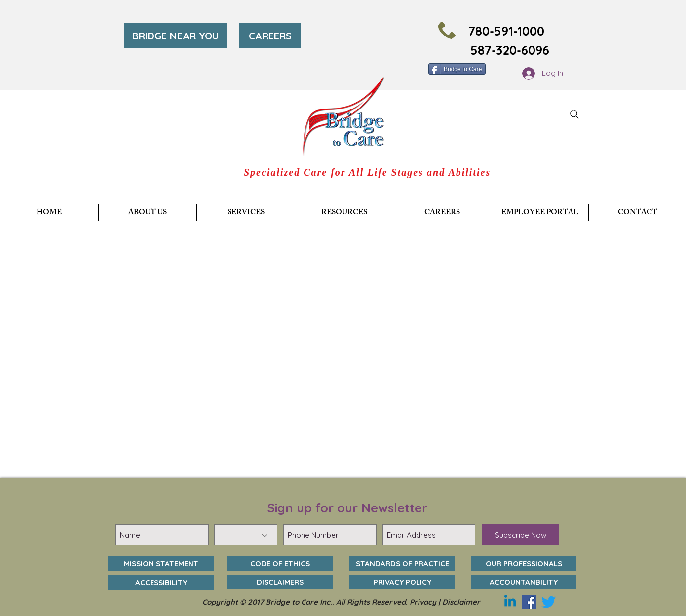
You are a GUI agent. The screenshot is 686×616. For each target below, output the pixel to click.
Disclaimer (461, 602)
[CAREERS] (270, 36)
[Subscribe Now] (520, 535)
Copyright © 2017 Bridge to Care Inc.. (269, 602)
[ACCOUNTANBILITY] (524, 582)
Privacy (423, 602)
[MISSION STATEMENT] (161, 563)
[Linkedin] (510, 602)
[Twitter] (549, 602)
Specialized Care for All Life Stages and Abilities (367, 172)
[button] (246, 213)
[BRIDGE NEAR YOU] (175, 36)
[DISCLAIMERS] (280, 582)
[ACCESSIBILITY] (161, 582)
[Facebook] (529, 602)
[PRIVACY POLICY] (402, 582)
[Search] (574, 114)
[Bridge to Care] (457, 69)
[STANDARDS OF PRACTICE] (402, 563)
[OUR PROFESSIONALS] (524, 563)
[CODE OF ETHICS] (280, 563)
